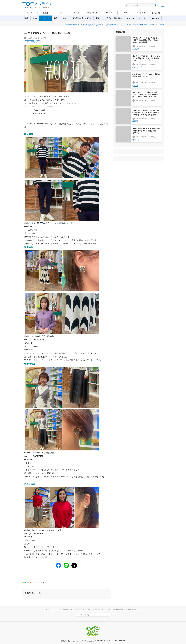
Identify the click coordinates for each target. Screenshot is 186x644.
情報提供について (99, 610)
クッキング (154, 25)
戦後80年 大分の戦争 (83, 18)
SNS (125, 13)
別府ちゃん (77, 25)
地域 (65, 18)
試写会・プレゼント (93, 13)
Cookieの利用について (133, 610)
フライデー (132, 25)
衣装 (161, 25)
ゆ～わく (45, 18)
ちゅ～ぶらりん (121, 25)
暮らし (99, 18)
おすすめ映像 (156, 13)
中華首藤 (68, 25)
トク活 (92, 25)
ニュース (30, 13)
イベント (76, 13)
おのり (85, 25)
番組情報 (45, 13)
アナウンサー (110, 13)
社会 (35, 18)
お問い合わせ (63, 610)
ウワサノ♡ (101, 25)
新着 (26, 18)
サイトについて (50, 610)
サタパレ (143, 18)
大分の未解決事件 (114, 18)
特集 (56, 18)
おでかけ (110, 25)
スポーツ (130, 18)
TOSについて (141, 13)
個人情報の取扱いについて (80, 610)
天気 (61, 13)
